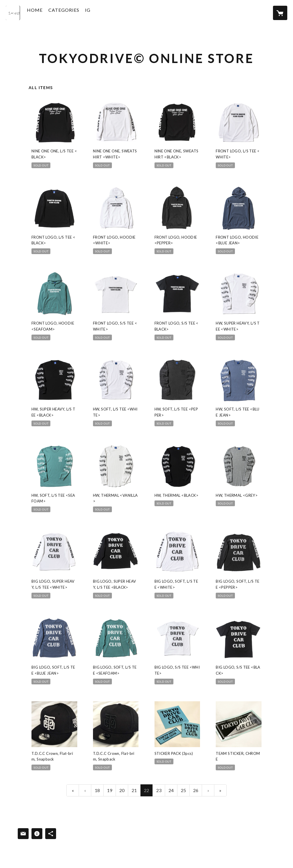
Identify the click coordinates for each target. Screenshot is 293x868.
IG (98, 12)
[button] (74, 14)
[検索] (13, 13)
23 (159, 790)
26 (196, 790)
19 (110, 790)
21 (134, 790)
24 (171, 790)
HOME (45, 12)
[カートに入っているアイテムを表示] (280, 13)
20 (122, 790)
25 (183, 790)
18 (97, 790)
